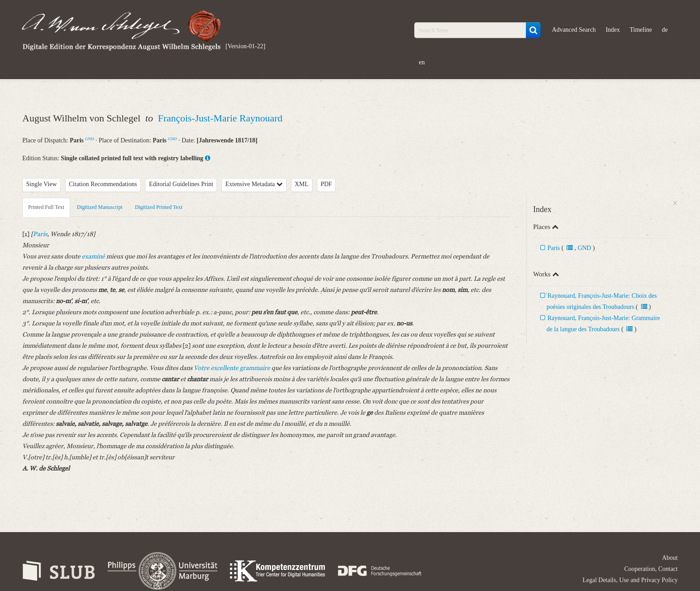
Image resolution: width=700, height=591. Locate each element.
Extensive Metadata (254, 184)
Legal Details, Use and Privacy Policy (630, 580)
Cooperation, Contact (651, 569)
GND (90, 139)
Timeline (641, 30)
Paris (554, 248)
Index (613, 30)
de (665, 30)
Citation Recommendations (103, 184)
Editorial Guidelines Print (181, 184)
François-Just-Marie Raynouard (220, 118)
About (670, 558)
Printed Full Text (46, 207)
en (422, 62)
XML (302, 184)
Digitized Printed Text (158, 207)
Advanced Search (574, 30)
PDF (326, 184)
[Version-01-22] (245, 46)
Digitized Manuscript (100, 207)
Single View (42, 184)
